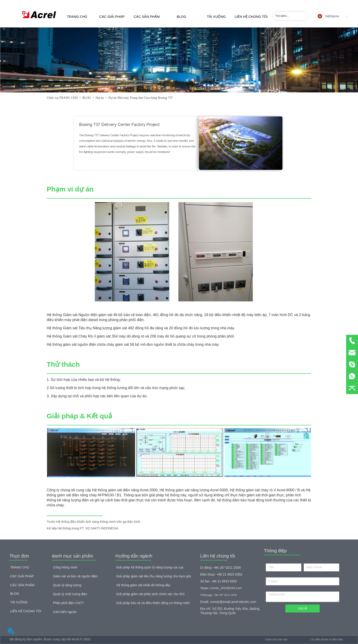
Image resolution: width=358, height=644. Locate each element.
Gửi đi (303, 608)
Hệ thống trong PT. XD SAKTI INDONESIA (88, 528)
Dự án (100, 98)
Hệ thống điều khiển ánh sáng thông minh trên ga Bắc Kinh (98, 522)
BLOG (182, 17)
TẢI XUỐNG (216, 17)
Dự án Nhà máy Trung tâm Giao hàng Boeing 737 (141, 98)
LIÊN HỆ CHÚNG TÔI (251, 17)
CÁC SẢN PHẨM (147, 17)
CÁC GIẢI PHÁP (112, 17)
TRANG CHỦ (77, 17)
